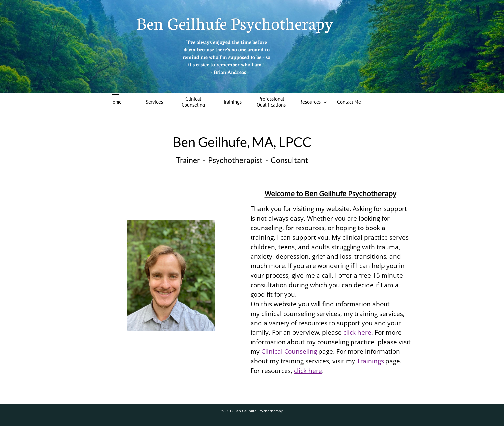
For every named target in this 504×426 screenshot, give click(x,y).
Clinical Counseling (289, 351)
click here (357, 332)
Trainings (370, 361)
